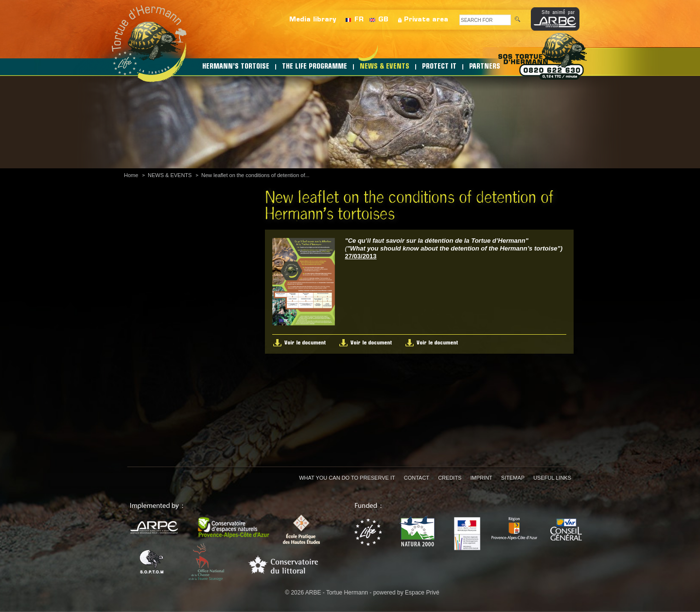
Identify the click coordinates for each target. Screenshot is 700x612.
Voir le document (305, 343)
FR (359, 20)
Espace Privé (422, 593)
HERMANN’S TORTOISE (236, 67)
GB (383, 20)
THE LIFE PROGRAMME (315, 67)
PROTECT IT (439, 67)
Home (131, 175)
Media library (313, 20)
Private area (426, 20)
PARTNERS (485, 67)
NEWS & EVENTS (385, 67)
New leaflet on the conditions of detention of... (255, 175)
